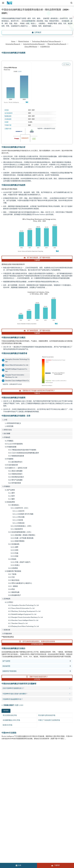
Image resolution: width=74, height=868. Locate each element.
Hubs (39, 781)
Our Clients (5, 760)
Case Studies (41, 773)
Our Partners (41, 760)
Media (4, 764)
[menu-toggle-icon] (3, 3)
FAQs (39, 768)
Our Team (40, 756)
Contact (40, 777)
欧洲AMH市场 (8, 725)
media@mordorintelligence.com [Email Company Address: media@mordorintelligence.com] (15, 828)
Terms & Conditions (44, 786)
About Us (5, 756)
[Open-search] (72, 3)
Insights (4, 773)
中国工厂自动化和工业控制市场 (49, 720)
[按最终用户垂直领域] (70, 671)
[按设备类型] (70, 666)
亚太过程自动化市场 (10, 715)
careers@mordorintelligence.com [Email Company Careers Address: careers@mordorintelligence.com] (12, 843)
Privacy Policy (6, 790)
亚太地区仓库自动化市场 (47, 715)
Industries (5, 781)
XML (3, 794)
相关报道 (6, 711)
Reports (40, 751)
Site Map (40, 794)
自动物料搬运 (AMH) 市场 (11, 720)
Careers (4, 786)
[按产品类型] (70, 661)
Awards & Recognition (9, 768)
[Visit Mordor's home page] (9, 3)
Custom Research (8, 777)
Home (4, 751)
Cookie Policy (42, 790)
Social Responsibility (44, 764)
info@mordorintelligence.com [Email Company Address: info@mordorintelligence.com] (14, 821)
